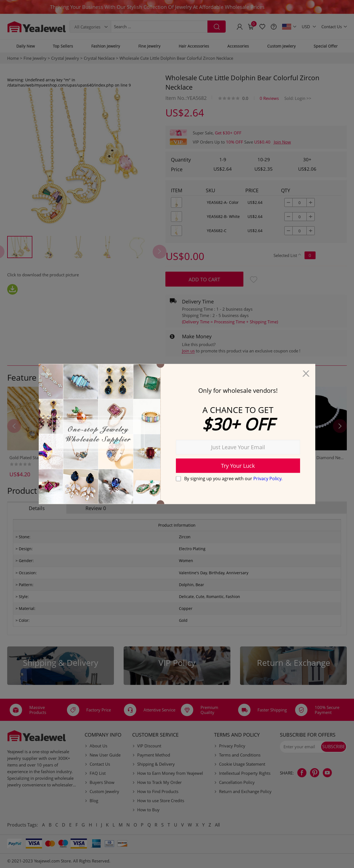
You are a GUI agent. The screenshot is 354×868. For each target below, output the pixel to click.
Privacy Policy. (268, 478)
